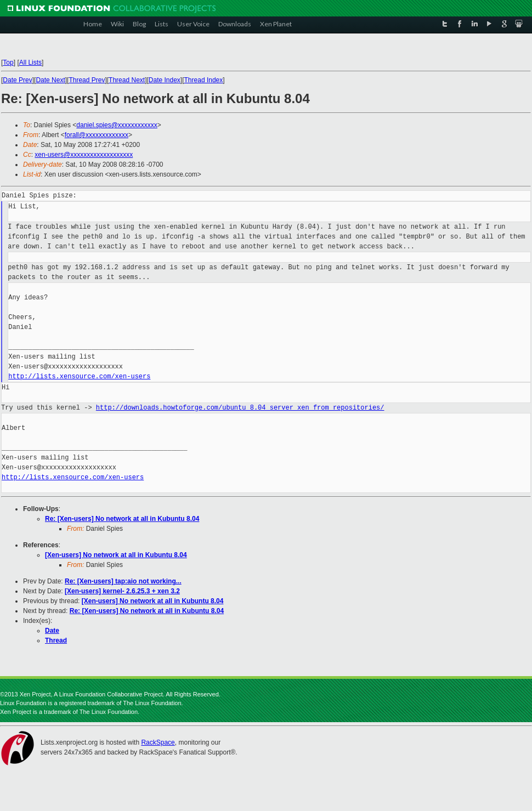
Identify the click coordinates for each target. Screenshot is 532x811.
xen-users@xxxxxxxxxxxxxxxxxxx (84, 155)
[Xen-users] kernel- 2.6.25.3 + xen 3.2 (122, 591)
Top (8, 63)
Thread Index (204, 80)
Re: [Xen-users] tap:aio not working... (123, 581)
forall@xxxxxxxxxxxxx (97, 135)
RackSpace (158, 742)
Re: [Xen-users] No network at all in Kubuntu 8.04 (122, 519)
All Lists (30, 63)
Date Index (165, 80)
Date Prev (17, 80)
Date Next (50, 80)
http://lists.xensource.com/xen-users (79, 376)
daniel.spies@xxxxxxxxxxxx (117, 125)
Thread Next (127, 80)
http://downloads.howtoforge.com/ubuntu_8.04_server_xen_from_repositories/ (240, 408)
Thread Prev (87, 80)
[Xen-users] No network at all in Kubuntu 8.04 (116, 555)
